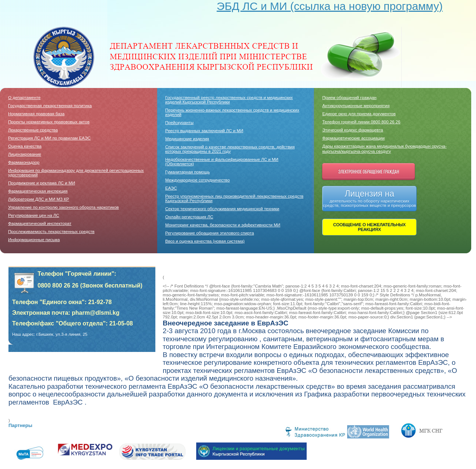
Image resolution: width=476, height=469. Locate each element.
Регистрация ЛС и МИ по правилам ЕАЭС (49, 138)
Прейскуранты (179, 123)
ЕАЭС (171, 188)
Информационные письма (34, 240)
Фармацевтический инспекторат (40, 223)
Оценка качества (25, 146)
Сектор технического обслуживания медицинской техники (222, 209)
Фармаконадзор (24, 162)
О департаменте (24, 98)
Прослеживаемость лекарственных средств (51, 232)
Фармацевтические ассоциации (353, 138)
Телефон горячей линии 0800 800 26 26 (361, 122)
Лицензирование (25, 154)
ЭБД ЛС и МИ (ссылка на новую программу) (330, 6)
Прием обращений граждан (349, 98)
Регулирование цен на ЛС (34, 215)
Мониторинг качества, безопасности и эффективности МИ (223, 225)
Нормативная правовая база (36, 114)
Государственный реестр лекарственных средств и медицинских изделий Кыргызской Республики (229, 100)
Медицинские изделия (187, 139)
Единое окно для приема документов (359, 114)
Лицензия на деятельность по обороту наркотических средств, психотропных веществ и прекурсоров (369, 198)
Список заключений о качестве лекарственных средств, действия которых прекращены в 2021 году (230, 149)
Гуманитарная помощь (188, 172)
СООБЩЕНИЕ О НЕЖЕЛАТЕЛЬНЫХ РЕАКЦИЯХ (369, 227)
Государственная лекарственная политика (50, 106)
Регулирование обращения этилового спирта (210, 233)
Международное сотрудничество (198, 180)
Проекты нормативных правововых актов (49, 122)
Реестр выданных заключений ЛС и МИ (204, 131)
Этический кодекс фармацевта (352, 130)
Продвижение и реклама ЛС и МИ (42, 183)
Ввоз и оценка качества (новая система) (205, 241)
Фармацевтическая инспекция (38, 191)
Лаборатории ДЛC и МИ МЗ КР (39, 199)
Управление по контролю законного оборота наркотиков (64, 207)
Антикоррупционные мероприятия (356, 106)
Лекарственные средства (33, 130)
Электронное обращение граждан (369, 171)
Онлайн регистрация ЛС (189, 217)
